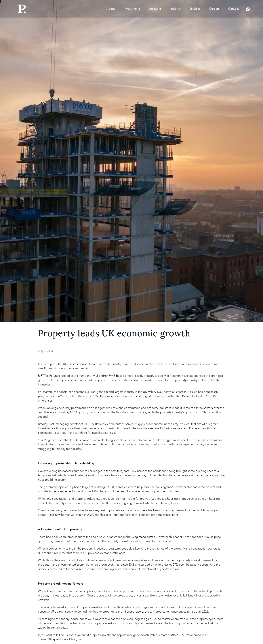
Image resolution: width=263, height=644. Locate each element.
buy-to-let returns (168, 569)
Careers (214, 9)
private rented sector (71, 565)
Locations (155, 9)
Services (195, 9)
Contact (234, 9)
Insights (176, 9)
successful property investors (83, 607)
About (111, 9)
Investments (132, 9)
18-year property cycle (137, 612)
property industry (116, 396)
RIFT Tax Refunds (49, 376)
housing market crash (141, 537)
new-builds (198, 510)
